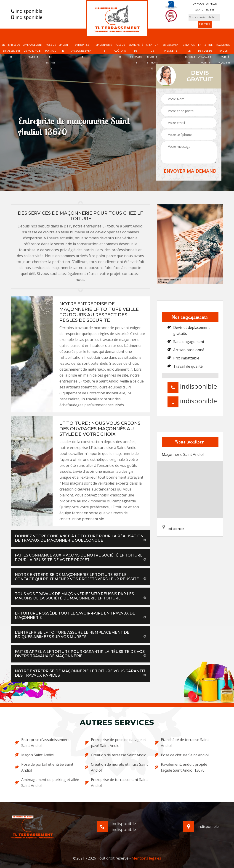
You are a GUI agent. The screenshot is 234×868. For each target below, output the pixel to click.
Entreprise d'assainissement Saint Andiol (43, 743)
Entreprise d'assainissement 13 (82, 51)
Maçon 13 (63, 48)
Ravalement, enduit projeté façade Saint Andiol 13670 (181, 767)
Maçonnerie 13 (104, 48)
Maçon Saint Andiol (35, 755)
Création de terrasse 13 (189, 54)
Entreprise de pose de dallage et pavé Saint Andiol (116, 743)
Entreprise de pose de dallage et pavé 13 (205, 54)
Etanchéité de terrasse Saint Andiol (182, 743)
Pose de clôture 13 (120, 51)
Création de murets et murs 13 (152, 57)
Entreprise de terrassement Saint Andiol (116, 783)
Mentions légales (146, 858)
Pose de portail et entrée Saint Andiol (44, 767)
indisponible (27, 11)
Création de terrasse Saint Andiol (116, 755)
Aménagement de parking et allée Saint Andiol (47, 783)
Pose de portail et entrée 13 (51, 57)
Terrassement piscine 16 (171, 48)
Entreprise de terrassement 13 (11, 51)
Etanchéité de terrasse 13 (136, 54)
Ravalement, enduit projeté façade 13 (224, 54)
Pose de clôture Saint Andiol (182, 755)
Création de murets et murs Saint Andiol (116, 767)
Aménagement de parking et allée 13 (33, 51)
